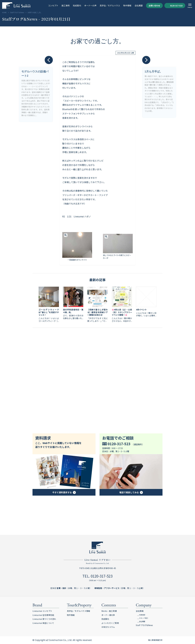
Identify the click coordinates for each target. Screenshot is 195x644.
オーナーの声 (90, 6)
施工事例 (66, 6)
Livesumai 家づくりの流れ (44, 619)
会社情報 (140, 611)
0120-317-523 (175, 6)
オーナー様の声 (108, 615)
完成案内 (77, 6)
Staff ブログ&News (144, 625)
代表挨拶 (142, 615)
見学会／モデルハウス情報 (78, 611)
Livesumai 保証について (43, 623)
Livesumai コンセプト (42, 611)
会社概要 (139, 6)
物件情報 (127, 6)
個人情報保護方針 (155, 640)
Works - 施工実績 (109, 611)
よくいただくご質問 (110, 623)
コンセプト (53, 6)
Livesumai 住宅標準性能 (43, 615)
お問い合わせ (154, 6)
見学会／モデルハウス (110, 6)
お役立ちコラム (108, 627)
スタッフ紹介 (144, 618)
